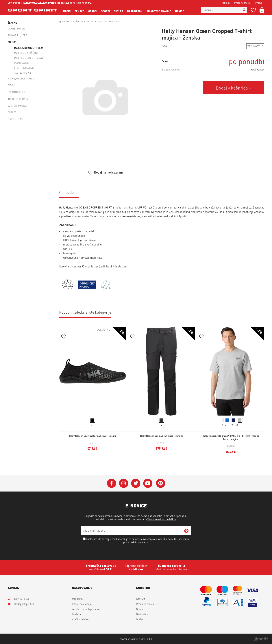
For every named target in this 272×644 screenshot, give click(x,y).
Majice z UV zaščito (26, 53)
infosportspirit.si (23, 604)
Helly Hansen (257, 69)
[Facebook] (112, 483)
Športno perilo (17, 92)
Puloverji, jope (17, 35)
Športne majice (24, 68)
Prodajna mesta (242, 3)
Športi (105, 11)
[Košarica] (264, 10)
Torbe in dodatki (18, 99)
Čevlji (12, 85)
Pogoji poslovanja (82, 604)
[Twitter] (136, 483)
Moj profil (77, 599)
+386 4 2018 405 (21, 599)
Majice (12, 42)
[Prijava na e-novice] (186, 531)
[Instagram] (124, 483)
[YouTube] (148, 483)
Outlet (118, 11)
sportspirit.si (65, 22)
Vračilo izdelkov (81, 619)
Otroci (93, 11)
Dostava (76, 614)
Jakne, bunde (16, 28)
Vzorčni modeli (17, 106)
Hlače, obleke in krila (22, 78)
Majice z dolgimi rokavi (28, 58)
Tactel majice (23, 73)
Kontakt (225, 3)
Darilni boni (135, 11)
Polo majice (21, 63)
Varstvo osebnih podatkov (162, 519)
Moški (67, 11)
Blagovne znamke (159, 11)
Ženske (79, 11)
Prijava (260, 3)
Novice (180, 11)
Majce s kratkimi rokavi (29, 48)
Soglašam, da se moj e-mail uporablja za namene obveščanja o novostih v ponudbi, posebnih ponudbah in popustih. (137, 540)
